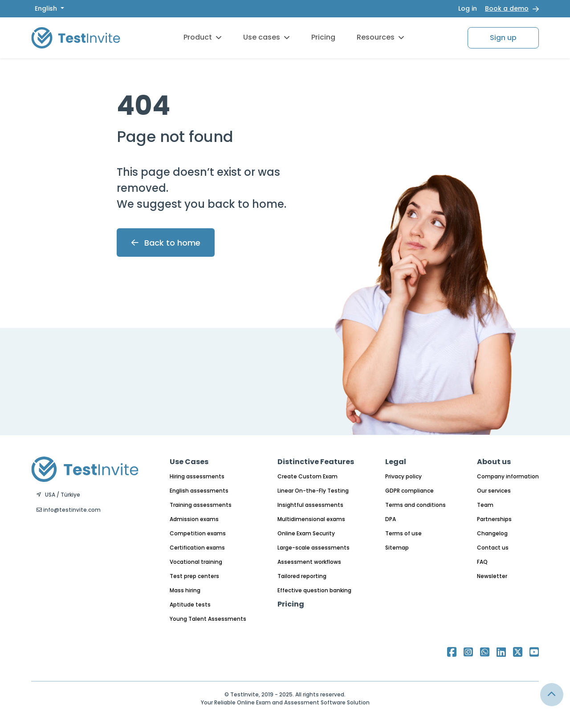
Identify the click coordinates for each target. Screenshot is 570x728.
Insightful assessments (310, 505)
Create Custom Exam (307, 476)
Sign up (503, 38)
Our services (494, 491)
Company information (508, 476)
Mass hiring (185, 590)
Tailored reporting (302, 576)
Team (485, 505)
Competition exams (198, 533)
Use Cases (189, 462)
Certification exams (197, 548)
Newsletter (492, 576)
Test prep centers (194, 576)
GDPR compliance (409, 491)
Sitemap (397, 548)
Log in (468, 8)
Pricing (323, 37)
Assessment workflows (309, 562)
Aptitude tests (190, 605)
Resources (381, 37)
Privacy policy (403, 476)
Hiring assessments (197, 476)
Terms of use (403, 533)
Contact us (493, 548)
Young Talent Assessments (208, 619)
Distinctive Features (316, 462)
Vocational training (196, 562)
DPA (391, 519)
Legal (396, 462)
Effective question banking (314, 590)
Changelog (492, 533)
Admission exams (194, 519)
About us (494, 462)
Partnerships (494, 519)
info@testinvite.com (69, 510)
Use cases (267, 37)
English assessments (199, 491)
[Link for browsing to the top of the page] (552, 695)
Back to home (166, 243)
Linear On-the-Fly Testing (313, 491)
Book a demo (507, 8)
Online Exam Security (306, 533)
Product (203, 37)
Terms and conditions (415, 505)
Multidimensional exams (311, 519)
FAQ (482, 562)
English (47, 8)
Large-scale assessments (313, 548)
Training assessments (201, 505)
